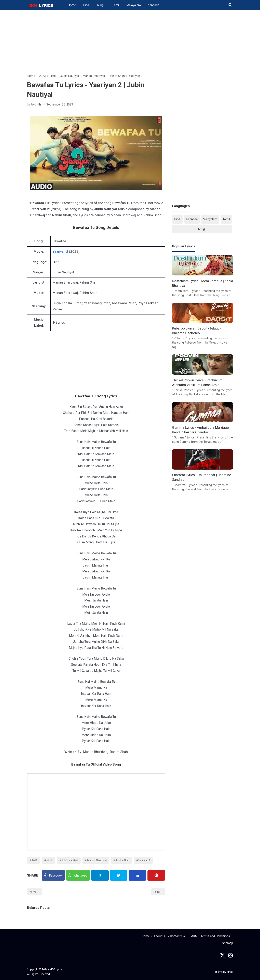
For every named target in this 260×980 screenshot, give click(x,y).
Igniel (230, 972)
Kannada (153, 5)
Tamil (116, 5)
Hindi (86, 5)
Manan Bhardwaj (97, 860)
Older (158, 892)
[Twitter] (78, 875)
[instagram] (230, 957)
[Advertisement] (130, 44)
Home (72, 5)
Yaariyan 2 (60, 251)
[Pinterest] (156, 875)
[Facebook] (53, 875)
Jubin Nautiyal (70, 860)
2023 (35, 860)
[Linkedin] (137, 875)
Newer (35, 892)
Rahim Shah (122, 860)
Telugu (101, 5)
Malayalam (134, 5)
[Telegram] (100, 875)
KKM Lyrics (56, 969)
